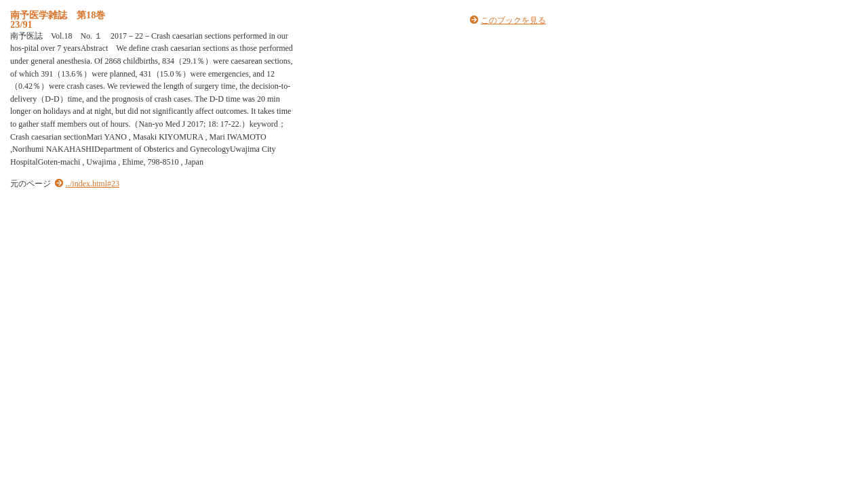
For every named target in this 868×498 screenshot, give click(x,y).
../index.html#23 (93, 184)
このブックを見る (513, 20)
